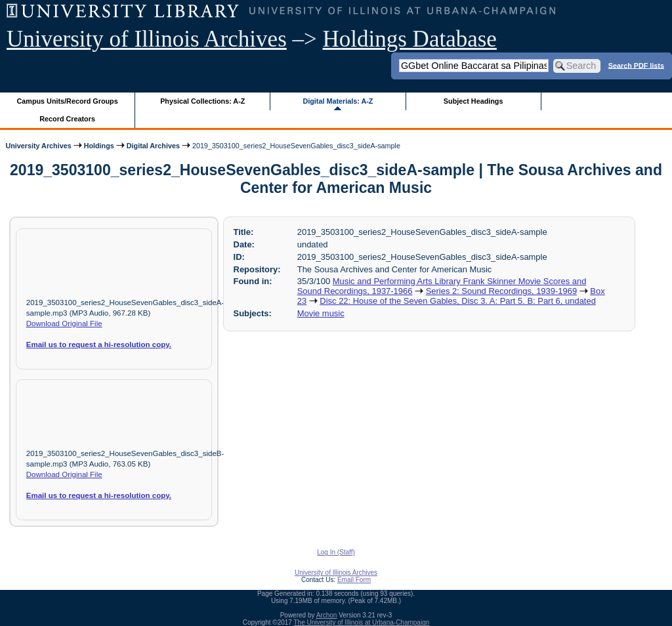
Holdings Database (410, 39)
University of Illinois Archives (147, 39)
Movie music (321, 313)
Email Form (354, 580)
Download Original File (64, 323)
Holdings (99, 146)
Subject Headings (473, 101)
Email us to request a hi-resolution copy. (99, 344)
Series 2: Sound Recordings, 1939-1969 (501, 291)
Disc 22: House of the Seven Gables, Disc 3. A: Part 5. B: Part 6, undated (457, 301)
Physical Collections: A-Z (202, 101)
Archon (327, 615)
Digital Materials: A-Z (338, 101)
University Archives (38, 146)
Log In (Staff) (336, 552)
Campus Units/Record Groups (68, 101)
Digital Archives (153, 146)
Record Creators (67, 119)
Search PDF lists (636, 65)
